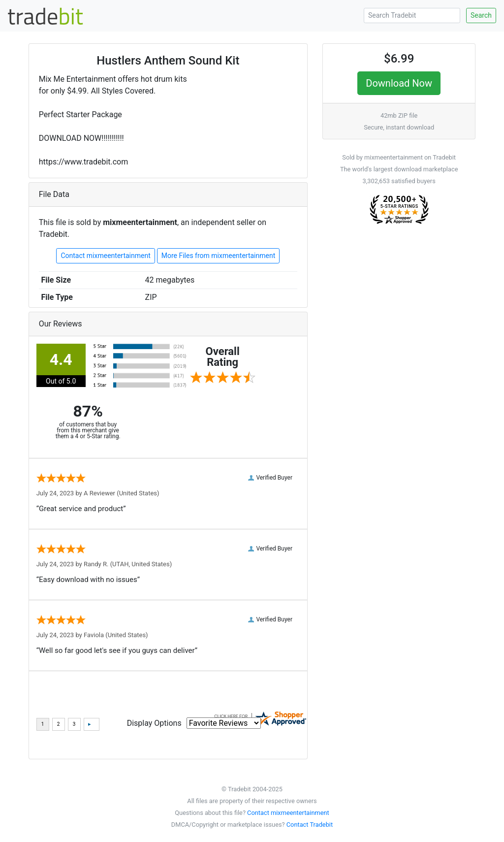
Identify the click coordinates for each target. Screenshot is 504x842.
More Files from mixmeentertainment (219, 256)
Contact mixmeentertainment (105, 256)
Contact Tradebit (310, 825)
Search (481, 15)
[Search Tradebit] (412, 16)
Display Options (154, 723)
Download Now (399, 83)
